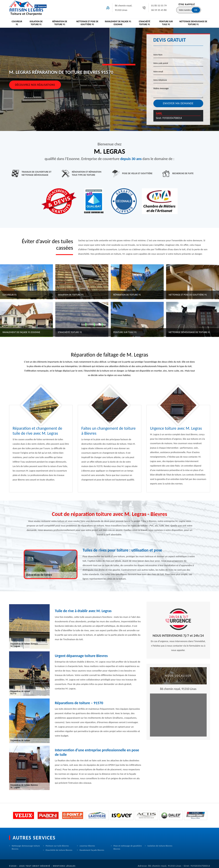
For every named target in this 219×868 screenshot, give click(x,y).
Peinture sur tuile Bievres (57, 846)
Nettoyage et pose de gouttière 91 (87, 23)
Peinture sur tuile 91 (166, 23)
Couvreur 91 (17, 23)
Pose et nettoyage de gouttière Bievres (128, 847)
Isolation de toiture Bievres (160, 846)
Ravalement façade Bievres (92, 850)
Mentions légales (64, 866)
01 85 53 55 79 (159, 6)
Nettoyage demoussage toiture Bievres (26, 847)
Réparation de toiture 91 (60, 23)
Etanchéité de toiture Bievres (59, 850)
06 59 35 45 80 (159, 10)
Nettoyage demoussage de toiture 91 (193, 23)
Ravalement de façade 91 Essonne (118, 23)
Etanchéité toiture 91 (144, 23)
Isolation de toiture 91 (36, 23)
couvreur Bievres (87, 846)
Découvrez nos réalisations (35, 85)
